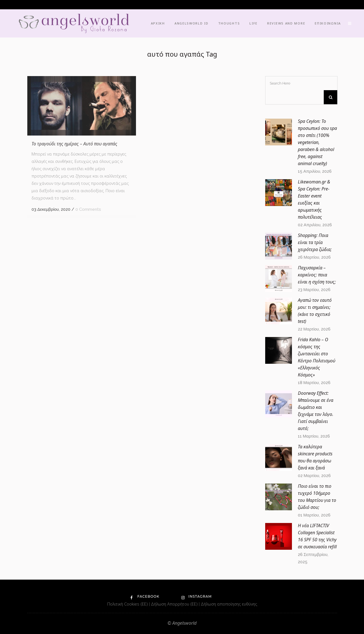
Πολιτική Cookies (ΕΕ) (128, 604)
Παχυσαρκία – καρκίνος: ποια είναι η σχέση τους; (317, 275)
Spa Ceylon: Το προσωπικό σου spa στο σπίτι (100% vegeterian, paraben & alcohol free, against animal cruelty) (317, 142)
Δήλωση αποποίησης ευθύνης (229, 604)
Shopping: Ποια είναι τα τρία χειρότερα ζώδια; (315, 242)
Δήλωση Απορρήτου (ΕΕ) (175, 604)
